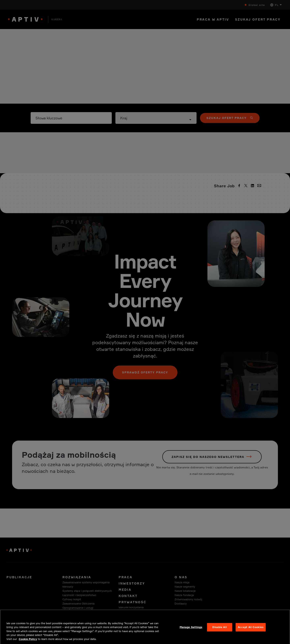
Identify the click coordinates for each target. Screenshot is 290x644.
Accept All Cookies (251, 631)
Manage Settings (191, 631)
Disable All (219, 631)
